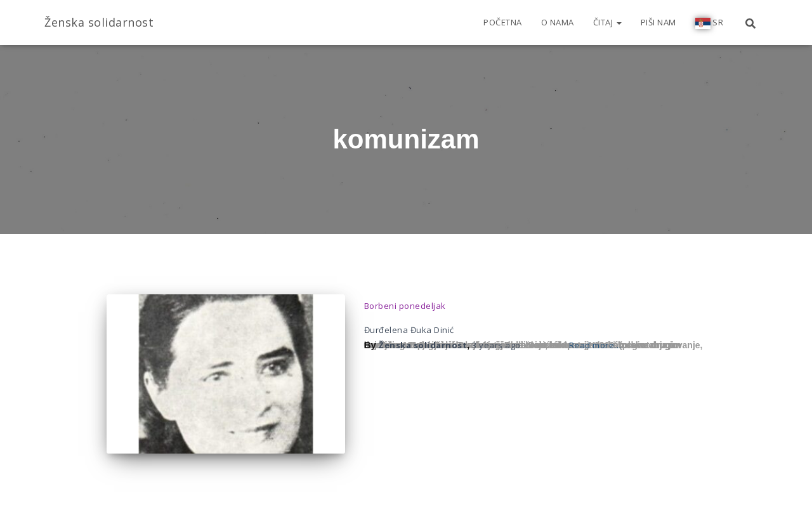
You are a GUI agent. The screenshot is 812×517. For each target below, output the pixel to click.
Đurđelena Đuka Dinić (409, 330)
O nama (558, 22)
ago (496, 345)
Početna (503, 22)
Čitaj (607, 22)
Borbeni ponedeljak (405, 306)
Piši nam (658, 22)
